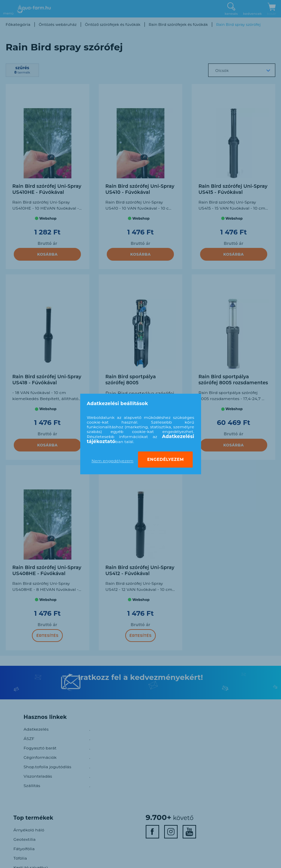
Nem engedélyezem (113, 461)
